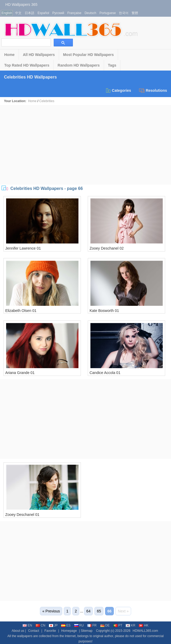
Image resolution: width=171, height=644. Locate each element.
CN (40, 625)
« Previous (51, 611)
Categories (118, 90)
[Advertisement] (85, 145)
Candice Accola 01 (105, 373)
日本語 (30, 13)
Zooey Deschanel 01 (22, 515)
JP (53, 625)
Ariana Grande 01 (20, 373)
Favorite (50, 631)
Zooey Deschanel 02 (107, 248)
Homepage (69, 631)
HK (144, 625)
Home (9, 55)
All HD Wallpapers (39, 55)
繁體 (135, 13)
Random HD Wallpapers (79, 65)
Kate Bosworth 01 (104, 311)
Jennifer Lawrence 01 (23, 248)
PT (118, 625)
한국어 (124, 13)
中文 (18, 13)
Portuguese (108, 13)
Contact (34, 631)
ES (66, 625)
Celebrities (47, 101)
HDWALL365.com (145, 631)
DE (105, 625)
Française (74, 13)
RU (79, 625)
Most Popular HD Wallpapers (88, 55)
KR (131, 625)
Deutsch (90, 13)
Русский (58, 13)
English (7, 13)
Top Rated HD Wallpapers (27, 65)
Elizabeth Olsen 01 (21, 311)
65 (99, 611)
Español (43, 13)
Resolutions (153, 90)
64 (89, 611)
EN (27, 625)
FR (92, 625)
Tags (112, 65)
